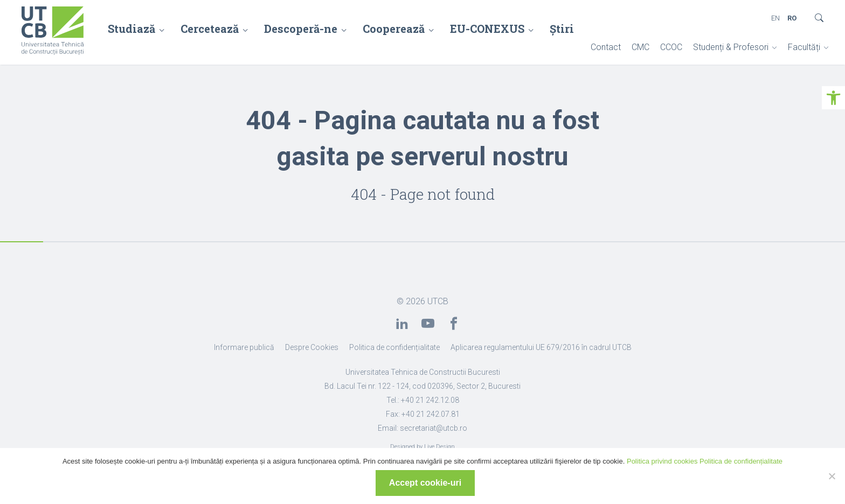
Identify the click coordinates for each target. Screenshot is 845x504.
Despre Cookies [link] (312, 347)
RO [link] (792, 18)
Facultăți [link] (804, 47)
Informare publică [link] (244, 347)
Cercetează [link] (210, 29)
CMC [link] (640, 47)
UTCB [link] (438, 301)
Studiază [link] (131, 29)
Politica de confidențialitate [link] (394, 347)
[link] (833, 98)
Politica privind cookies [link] (662, 461)
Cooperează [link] (394, 29)
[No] (832, 476)
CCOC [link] (671, 47)
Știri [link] (562, 29)
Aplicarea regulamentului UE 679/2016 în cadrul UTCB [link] (541, 347)
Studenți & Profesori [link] (731, 47)
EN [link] (775, 18)
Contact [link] (606, 47)
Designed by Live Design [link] (422, 447)
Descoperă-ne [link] (301, 29)
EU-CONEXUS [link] (487, 29)
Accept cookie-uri (425, 483)
